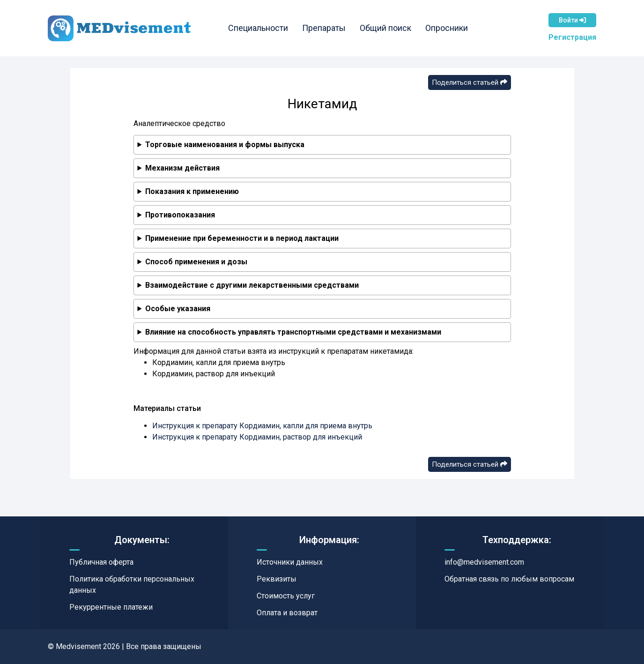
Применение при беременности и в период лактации (242, 238)
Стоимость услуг (286, 596)
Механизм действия (182, 168)
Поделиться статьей (470, 82)
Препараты (324, 28)
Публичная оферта (101, 562)
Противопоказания (180, 215)
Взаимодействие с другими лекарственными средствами (252, 285)
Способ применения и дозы (196, 262)
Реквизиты (277, 579)
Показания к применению (192, 191)
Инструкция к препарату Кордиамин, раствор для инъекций (257, 437)
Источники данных (290, 562)
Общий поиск (385, 28)
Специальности (258, 28)
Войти (572, 20)
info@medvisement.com (484, 562)
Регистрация (572, 37)
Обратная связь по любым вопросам (509, 579)
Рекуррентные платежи (111, 607)
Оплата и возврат (287, 613)
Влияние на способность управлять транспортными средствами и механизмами (293, 332)
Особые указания (178, 309)
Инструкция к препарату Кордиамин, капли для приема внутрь (262, 426)
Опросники (447, 28)
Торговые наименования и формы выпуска (225, 145)
